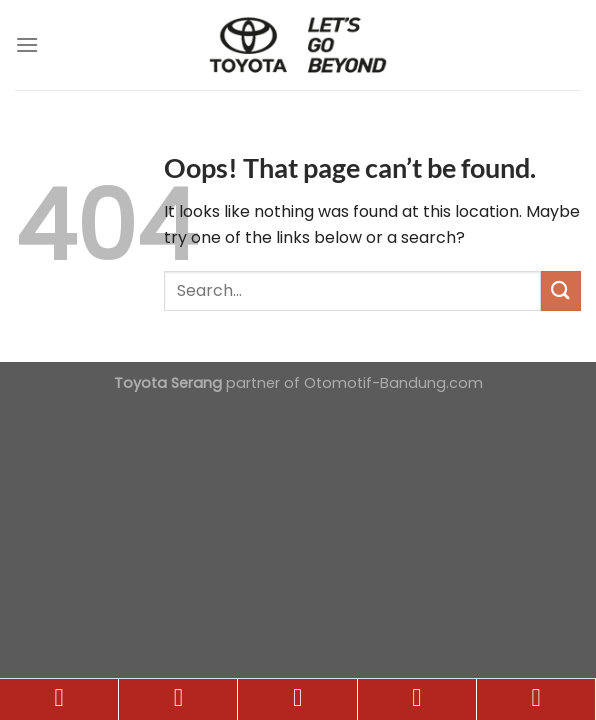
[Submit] (561, 290)
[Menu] (27, 44)
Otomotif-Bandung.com (393, 383)
